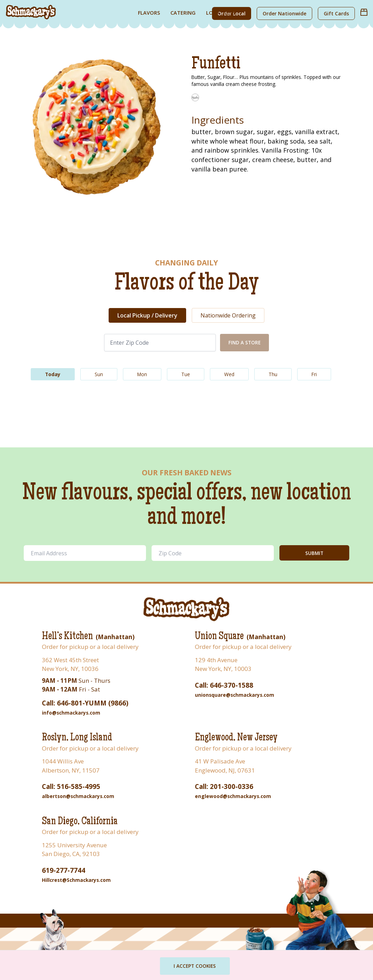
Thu (273, 374)
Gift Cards (336, 13)
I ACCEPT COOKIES (195, 966)
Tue (186, 374)
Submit (314, 553)
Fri (314, 374)
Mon (142, 374)
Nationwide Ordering (228, 315)
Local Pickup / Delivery (147, 315)
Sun (99, 374)
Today (53, 374)
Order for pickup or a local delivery (90, 647)
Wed (229, 374)
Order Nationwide (284, 13)
